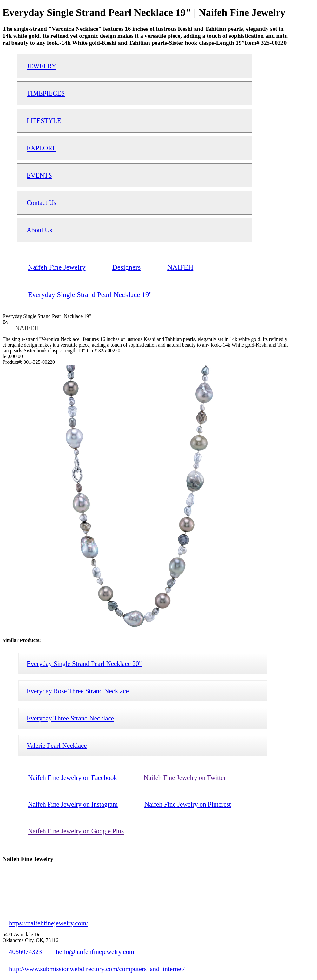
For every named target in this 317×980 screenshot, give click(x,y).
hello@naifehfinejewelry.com (95, 952)
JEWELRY (42, 66)
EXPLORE (42, 148)
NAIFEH (27, 328)
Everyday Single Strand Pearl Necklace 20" (84, 663)
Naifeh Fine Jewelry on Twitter (185, 777)
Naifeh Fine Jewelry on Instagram (73, 804)
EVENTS (39, 175)
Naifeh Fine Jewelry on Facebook (73, 777)
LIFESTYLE (44, 121)
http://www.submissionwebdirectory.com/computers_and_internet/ (97, 969)
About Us (39, 230)
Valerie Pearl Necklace (57, 745)
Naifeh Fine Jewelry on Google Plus (76, 831)
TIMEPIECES (46, 93)
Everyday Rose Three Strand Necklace (78, 691)
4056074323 (25, 952)
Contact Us (41, 203)
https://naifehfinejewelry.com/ (49, 923)
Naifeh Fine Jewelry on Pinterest (188, 804)
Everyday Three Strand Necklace (70, 718)
